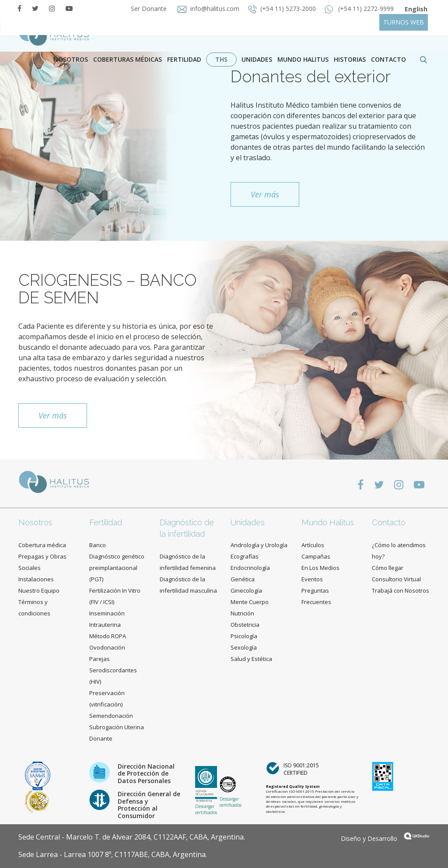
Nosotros (71, 59)
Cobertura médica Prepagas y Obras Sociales (42, 556)
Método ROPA (108, 636)
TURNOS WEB (404, 22)
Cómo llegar (388, 568)
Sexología (244, 647)
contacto (388, 59)
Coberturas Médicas (128, 59)
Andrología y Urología (259, 545)
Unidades (257, 59)
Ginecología (246, 590)
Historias (350, 59)
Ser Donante (148, 9)
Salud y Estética (251, 659)
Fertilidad (184, 59)
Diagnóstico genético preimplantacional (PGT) (117, 568)
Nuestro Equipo (39, 590)
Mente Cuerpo (250, 602)
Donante (101, 738)
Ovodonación (107, 647)
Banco (98, 545)
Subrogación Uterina (117, 727)
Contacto (389, 522)
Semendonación (111, 716)
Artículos (313, 545)
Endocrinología (250, 568)
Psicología (244, 636)
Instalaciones (36, 579)
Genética (243, 579)
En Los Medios (320, 568)
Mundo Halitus (303, 59)
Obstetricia (245, 625)
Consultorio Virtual (396, 579)
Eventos (312, 579)
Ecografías (245, 556)
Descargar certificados (206, 809)
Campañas (316, 556)
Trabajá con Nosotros (401, 590)
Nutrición (242, 613)
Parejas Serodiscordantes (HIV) (113, 670)
